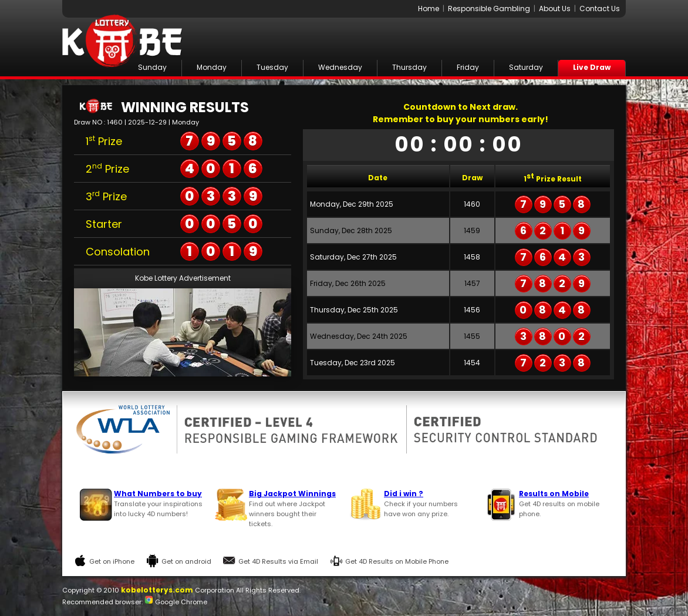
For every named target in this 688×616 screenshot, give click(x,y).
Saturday (526, 67)
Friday (468, 67)
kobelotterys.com (157, 590)
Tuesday (272, 67)
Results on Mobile (554, 494)
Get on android (186, 561)
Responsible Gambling (489, 9)
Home (429, 9)
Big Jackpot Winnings (292, 494)
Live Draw (592, 67)
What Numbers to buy (158, 494)
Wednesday (340, 67)
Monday (212, 67)
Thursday (409, 67)
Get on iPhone (112, 561)
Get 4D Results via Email (278, 561)
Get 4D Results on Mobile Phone (397, 561)
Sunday (152, 67)
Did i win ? (404, 494)
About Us (555, 9)
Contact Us (600, 9)
